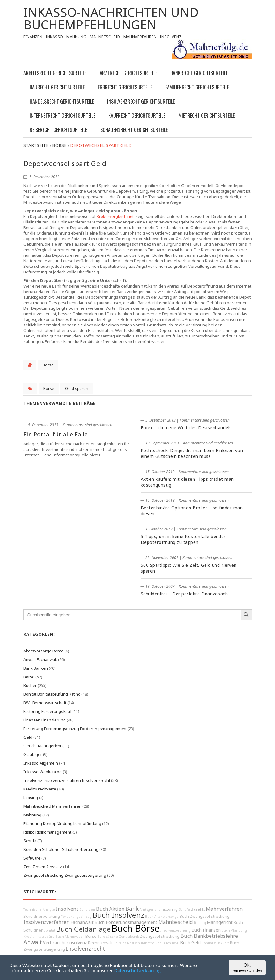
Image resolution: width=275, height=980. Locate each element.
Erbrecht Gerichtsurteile (125, 87)
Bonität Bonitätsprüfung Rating (52, 694)
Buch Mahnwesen (70, 937)
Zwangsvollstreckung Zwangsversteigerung (65, 875)
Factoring (169, 909)
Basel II (198, 909)
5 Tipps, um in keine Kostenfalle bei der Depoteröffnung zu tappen (183, 539)
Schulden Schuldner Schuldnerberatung (61, 849)
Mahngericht (220, 922)
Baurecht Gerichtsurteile (57, 87)
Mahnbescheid (176, 922)
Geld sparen (77, 388)
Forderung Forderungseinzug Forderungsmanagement (75, 729)
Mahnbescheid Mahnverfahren (52, 806)
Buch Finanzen (206, 930)
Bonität (49, 930)
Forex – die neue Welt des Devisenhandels (186, 428)
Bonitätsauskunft (215, 943)
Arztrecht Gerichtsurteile (128, 73)
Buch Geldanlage (83, 929)
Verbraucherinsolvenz (65, 943)
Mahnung (32, 815)
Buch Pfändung (234, 930)
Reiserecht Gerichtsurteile (58, 130)
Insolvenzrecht (85, 949)
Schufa (30, 841)
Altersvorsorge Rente (44, 651)
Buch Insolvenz (118, 915)
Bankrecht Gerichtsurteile (199, 73)
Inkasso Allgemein (41, 763)
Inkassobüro (45, 937)
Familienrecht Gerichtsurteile (197, 87)
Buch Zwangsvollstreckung (205, 916)
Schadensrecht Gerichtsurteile (134, 130)
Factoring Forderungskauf (48, 711)
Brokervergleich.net (115, 216)
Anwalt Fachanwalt (40, 659)
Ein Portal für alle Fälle (56, 434)
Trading (200, 923)
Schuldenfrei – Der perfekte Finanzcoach (184, 594)
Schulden (87, 909)
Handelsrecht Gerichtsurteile (62, 101)
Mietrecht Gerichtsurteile (206, 116)
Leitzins (120, 943)
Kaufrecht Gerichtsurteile (137, 116)
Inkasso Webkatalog (43, 772)
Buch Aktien (110, 909)
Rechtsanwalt (100, 943)
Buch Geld (190, 943)
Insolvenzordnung (175, 930)
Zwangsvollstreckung (160, 936)
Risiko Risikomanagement (47, 832)
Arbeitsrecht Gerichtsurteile (55, 73)
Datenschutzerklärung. (138, 971)
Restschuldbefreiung (144, 943)
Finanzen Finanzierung (45, 720)
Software (32, 858)
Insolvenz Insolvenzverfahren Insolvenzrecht (67, 780)
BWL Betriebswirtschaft (45, 703)
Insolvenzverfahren (46, 922)
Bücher (30, 685)
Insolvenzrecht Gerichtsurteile (141, 101)
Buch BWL (171, 943)
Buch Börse (135, 928)
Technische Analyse (39, 909)
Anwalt (33, 942)
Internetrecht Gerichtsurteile (62, 116)
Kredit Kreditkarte (40, 789)
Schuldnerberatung (42, 916)
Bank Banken (36, 668)
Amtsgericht (150, 909)
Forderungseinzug (76, 917)
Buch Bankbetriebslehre (209, 936)
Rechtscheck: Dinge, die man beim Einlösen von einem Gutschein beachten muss (192, 453)
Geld (28, 737)
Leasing (31, 798)
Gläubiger (33, 754)
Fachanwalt (82, 922)
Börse (48, 365)
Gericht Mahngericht (42, 746)
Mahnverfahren (224, 909)
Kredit (29, 937)
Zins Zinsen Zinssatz (43, 867)
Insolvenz (67, 909)
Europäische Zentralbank (118, 937)
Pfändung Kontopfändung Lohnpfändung (62, 823)
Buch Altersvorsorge (162, 917)
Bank (132, 909)
